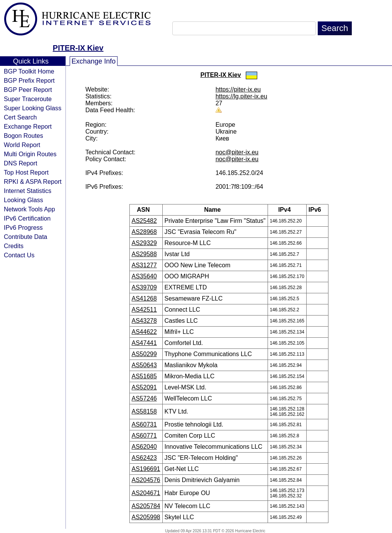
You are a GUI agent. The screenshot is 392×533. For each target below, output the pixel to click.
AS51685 (144, 376)
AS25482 (144, 221)
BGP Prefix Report (29, 80)
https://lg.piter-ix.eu (241, 96)
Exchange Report (28, 126)
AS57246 (144, 398)
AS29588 (144, 254)
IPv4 (287, 210)
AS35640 (144, 276)
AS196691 (146, 469)
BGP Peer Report (28, 90)
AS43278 (144, 321)
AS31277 (144, 265)
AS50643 (144, 365)
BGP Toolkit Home (29, 71)
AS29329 (144, 243)
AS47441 (144, 343)
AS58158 (144, 411)
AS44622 (144, 332)
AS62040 (144, 447)
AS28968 (144, 232)
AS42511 (144, 310)
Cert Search (20, 117)
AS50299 (144, 354)
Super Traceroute (28, 99)
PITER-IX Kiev (78, 48)
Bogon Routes (24, 136)
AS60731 (144, 424)
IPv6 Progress (23, 227)
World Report (22, 145)
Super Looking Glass (33, 108)
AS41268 (144, 298)
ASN (146, 210)
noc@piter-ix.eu (237, 152)
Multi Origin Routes (30, 154)
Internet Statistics (28, 191)
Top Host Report (26, 172)
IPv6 (317, 210)
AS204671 (146, 493)
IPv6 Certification (27, 218)
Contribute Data (25, 237)
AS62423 (144, 458)
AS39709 (144, 287)
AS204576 (146, 480)
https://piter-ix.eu (238, 89)
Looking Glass (24, 200)
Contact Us (19, 255)
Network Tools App (29, 209)
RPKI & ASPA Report (33, 181)
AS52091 (144, 387)
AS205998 (146, 517)
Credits (14, 246)
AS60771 (144, 436)
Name (215, 210)
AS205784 (146, 506)
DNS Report (20, 163)
